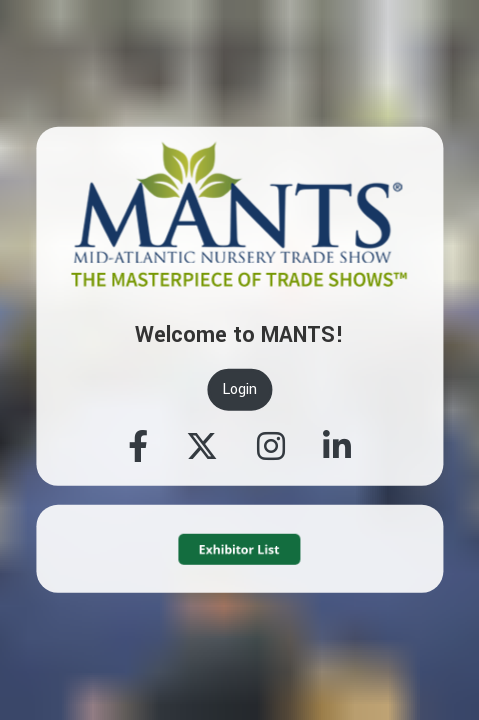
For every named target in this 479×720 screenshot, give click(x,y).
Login (239, 389)
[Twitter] (202, 448)
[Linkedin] (337, 448)
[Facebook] (138, 448)
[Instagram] (271, 448)
